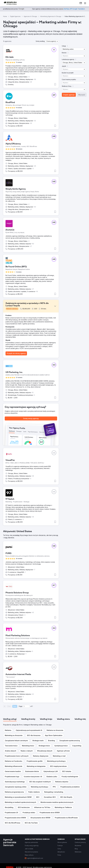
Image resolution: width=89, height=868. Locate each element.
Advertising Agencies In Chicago (51, 16)
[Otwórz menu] (85, 3)
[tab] (10, 719)
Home (5, 16)
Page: (21, 706)
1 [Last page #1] (32, 706)
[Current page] (26, 706)
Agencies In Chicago (30, 16)
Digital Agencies (15, 16)
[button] (52, 41)
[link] (81, 3)
